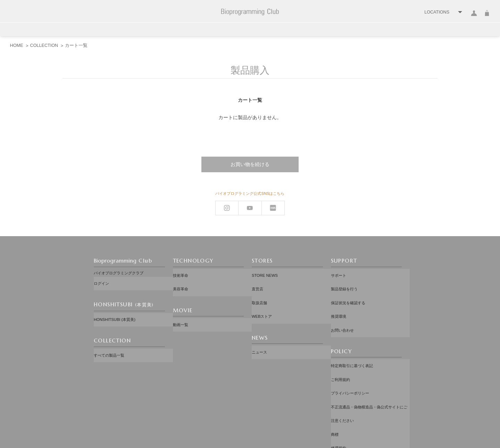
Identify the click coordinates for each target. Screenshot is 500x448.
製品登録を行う (344, 281)
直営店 (257, 281)
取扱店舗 (259, 289)
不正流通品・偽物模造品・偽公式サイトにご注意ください (369, 363)
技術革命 (181, 273)
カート (487, 17)
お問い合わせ (342, 305)
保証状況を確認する (348, 289)
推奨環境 (339, 297)
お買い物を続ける (250, 164)
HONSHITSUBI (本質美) (115, 312)
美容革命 (181, 281)
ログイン (474, 17)
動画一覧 (181, 311)
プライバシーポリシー (350, 352)
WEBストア (262, 297)
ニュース (259, 327)
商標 (335, 375)
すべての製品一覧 (109, 341)
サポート (339, 273)
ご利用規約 (340, 343)
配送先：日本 (252, 409)
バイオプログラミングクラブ (119, 273)
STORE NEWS (265, 273)
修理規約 (339, 383)
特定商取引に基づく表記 (352, 335)
